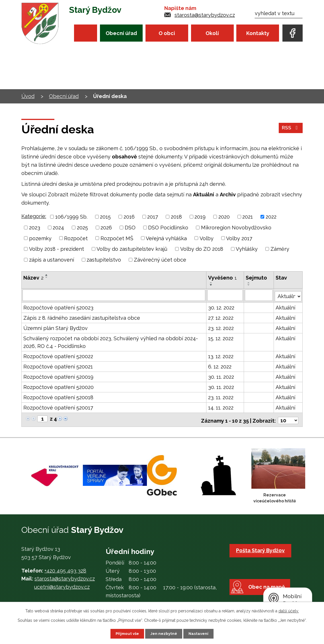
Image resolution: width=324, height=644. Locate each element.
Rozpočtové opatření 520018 (58, 396)
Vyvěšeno (223, 278)
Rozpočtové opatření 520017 (58, 406)
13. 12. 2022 (221, 355)
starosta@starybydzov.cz (205, 15)
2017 (153, 217)
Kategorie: (34, 216)
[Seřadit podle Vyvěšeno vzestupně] (212, 283)
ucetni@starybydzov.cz (62, 584)
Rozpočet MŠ (117, 238)
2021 (248, 217)
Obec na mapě (269, 593)
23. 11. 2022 (221, 396)
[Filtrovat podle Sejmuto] (259, 295)
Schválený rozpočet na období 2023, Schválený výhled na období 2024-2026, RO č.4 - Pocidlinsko (111, 341)
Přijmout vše (126, 633)
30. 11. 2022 (221, 376)
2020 (224, 217)
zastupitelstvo (104, 260)
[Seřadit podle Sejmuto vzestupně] (249, 283)
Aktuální (286, 306)
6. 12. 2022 (220, 365)
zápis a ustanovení (52, 260)
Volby (207, 238)
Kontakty (258, 33)
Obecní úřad (121, 33)
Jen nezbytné (164, 633)
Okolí (212, 33)
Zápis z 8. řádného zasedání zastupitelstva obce (82, 317)
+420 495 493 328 (65, 568)
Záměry (280, 249)
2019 (200, 217)
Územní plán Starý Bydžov (56, 327)
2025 (82, 228)
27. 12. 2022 (221, 317)
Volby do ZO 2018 (202, 249)
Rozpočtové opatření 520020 (59, 386)
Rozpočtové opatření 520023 (58, 306)
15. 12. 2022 (221, 337)
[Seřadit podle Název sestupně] (47, 277)
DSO (130, 228)
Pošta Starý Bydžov (262, 548)
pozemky (40, 238)
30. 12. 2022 (222, 306)
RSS (291, 130)
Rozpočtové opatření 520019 (58, 376)
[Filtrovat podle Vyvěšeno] (225, 295)
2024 (58, 228)
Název (33, 278)
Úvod (86, 33)
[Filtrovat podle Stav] (288, 294)
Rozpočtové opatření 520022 (58, 355)
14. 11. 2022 (221, 406)
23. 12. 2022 (221, 327)
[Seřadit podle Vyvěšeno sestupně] (212, 285)
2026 (106, 228)
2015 (105, 217)
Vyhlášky (247, 249)
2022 (271, 217)
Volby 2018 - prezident (57, 249)
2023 (35, 228)
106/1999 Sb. (71, 217)
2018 (176, 217)
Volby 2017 (239, 238)
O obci (167, 33)
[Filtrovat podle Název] (114, 295)
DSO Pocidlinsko (168, 228)
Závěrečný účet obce (160, 260)
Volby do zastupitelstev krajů (132, 249)
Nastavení (200, 633)
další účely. (289, 611)
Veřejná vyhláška (166, 238)
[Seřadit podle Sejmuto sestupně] (249, 285)
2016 (129, 217)
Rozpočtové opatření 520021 (58, 365)
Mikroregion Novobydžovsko (236, 228)
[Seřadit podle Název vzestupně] (47, 275)
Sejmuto (256, 278)
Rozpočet (76, 238)
